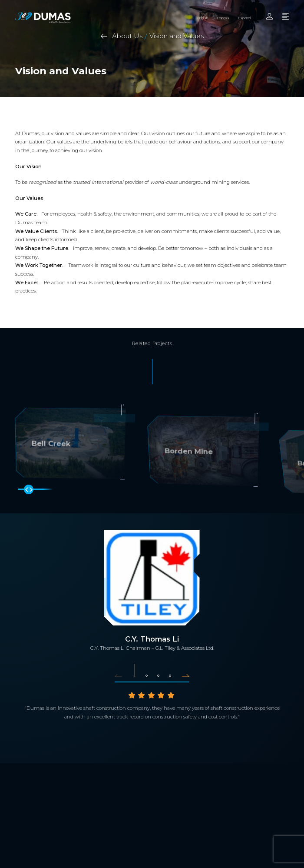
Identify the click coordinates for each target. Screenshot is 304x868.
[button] (122, 675)
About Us (127, 36)
